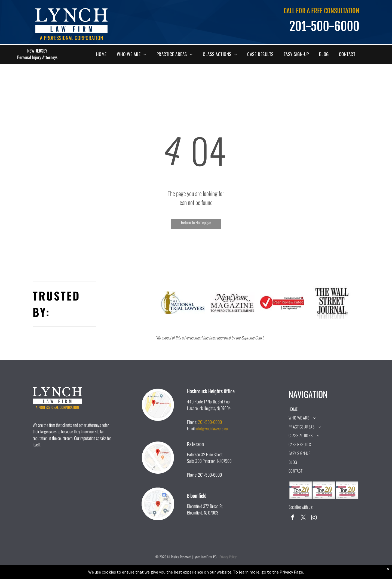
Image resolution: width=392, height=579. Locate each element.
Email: (191, 428)
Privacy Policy (228, 557)
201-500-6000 (210, 422)
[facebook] (293, 518)
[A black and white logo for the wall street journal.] (332, 303)
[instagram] (314, 518)
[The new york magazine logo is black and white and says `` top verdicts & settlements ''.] (232, 303)
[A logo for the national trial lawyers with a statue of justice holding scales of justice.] (183, 303)
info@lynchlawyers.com (213, 428)
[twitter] (303, 518)
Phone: (192, 422)
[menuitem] (103, 54)
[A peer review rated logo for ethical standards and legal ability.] (282, 303)
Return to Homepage (196, 222)
